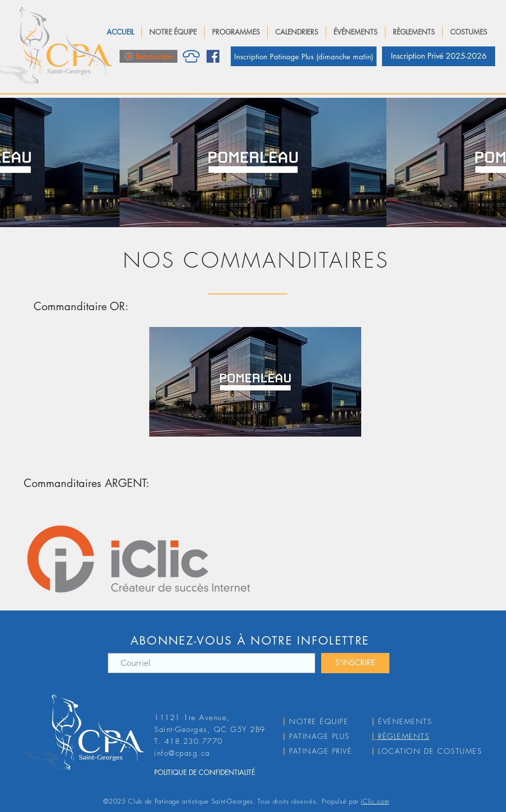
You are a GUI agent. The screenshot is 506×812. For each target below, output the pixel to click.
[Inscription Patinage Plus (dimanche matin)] (304, 56)
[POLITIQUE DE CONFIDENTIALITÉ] (221, 772)
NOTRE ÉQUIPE (319, 722)
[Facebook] (213, 56)
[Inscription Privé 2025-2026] (439, 56)
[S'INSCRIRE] (355, 663)
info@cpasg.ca (182, 753)
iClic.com (375, 801)
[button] (173, 32)
